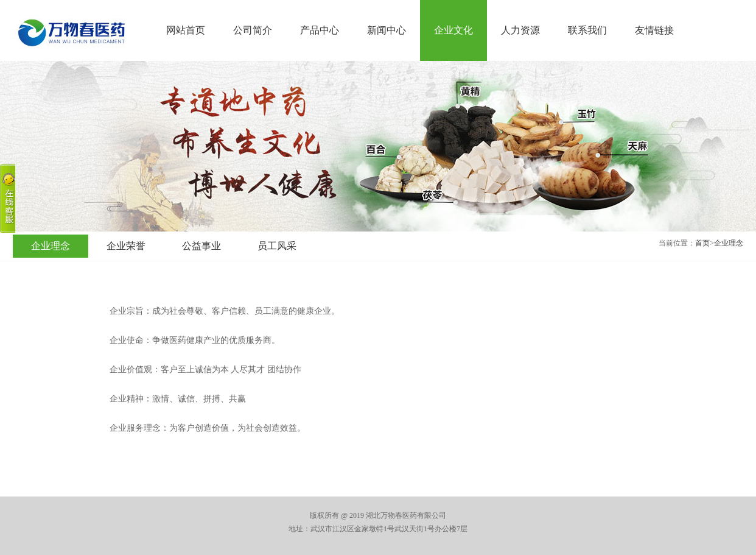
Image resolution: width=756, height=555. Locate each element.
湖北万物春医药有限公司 (70, 33)
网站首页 (186, 30)
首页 (702, 243)
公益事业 (201, 246)
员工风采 (277, 246)
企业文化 (453, 30)
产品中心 (320, 30)
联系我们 (587, 30)
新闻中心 (387, 30)
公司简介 (253, 30)
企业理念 (729, 243)
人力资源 (520, 30)
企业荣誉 (126, 246)
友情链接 (654, 30)
